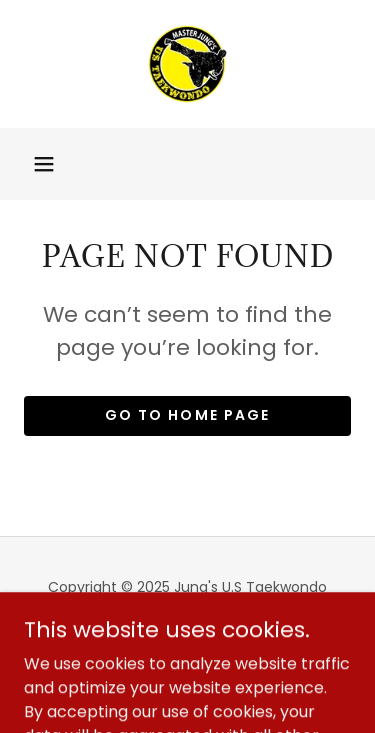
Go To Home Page (187, 415)
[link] (188, 64)
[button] (44, 164)
